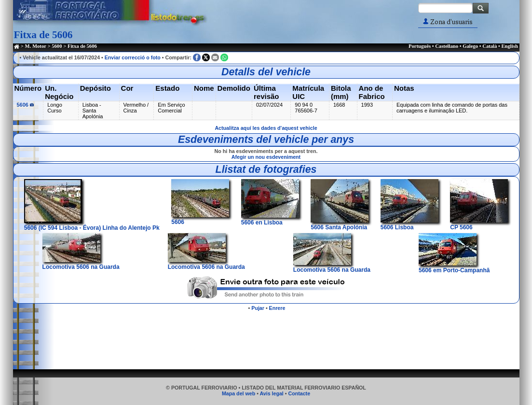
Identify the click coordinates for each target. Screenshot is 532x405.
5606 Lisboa (409, 224)
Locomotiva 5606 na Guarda (81, 264)
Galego (470, 46)
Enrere (277, 308)
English (509, 46)
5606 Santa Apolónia (340, 224)
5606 (26, 105)
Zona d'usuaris (448, 22)
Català (490, 46)
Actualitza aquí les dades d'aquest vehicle (266, 128)
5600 (57, 46)
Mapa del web (239, 393)
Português (420, 46)
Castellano (447, 46)
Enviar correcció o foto (133, 57)
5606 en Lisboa (270, 219)
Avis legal (271, 393)
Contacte (299, 393)
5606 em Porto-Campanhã (454, 267)
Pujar (258, 308)
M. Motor (36, 46)
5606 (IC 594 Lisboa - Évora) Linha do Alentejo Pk (92, 224)
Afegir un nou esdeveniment (266, 157)
